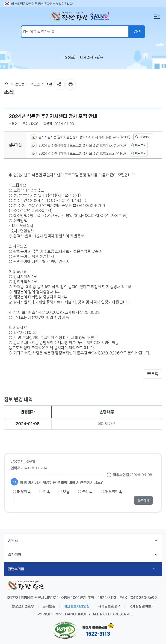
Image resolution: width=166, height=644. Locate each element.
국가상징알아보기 (142, 606)
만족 (45, 492)
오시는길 (49, 606)
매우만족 (22, 492)
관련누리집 (82, 569)
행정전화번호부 (23, 606)
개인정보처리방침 (77, 606)
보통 (64, 492)
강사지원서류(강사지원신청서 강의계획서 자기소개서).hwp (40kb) (84, 137)
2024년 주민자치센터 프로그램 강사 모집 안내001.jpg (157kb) (82, 145)
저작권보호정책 (109, 606)
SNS (59, 84)
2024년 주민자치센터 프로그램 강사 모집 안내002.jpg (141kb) (82, 153)
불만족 (85, 492)
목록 (152, 374)
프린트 (71, 84)
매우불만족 (111, 492)
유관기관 (83, 555)
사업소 (83, 541)
